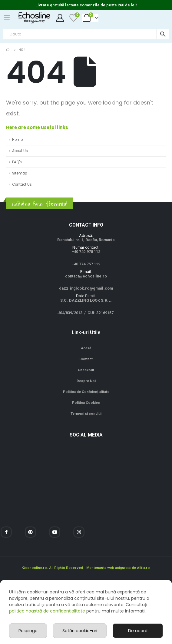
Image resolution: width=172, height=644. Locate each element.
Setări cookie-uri (80, 631)
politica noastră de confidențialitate (47, 611)
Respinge (28, 631)
